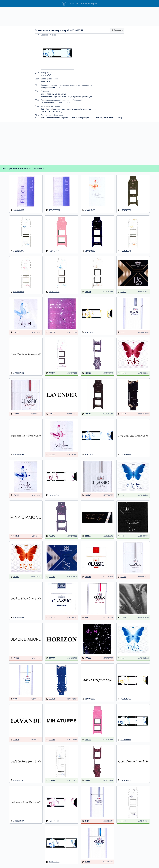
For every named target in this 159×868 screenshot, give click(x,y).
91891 (86, 821)
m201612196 (17, 455)
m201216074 (124, 251)
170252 (15, 495)
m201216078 (17, 292)
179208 (15, 658)
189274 (122, 536)
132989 (15, 414)
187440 (122, 618)
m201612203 (89, 699)
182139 (86, 292)
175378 (15, 536)
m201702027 (89, 455)
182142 (50, 373)
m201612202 (124, 780)
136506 (122, 577)
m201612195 (17, 373)
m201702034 (53, 862)
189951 (86, 780)
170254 (50, 455)
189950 (86, 373)
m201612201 (17, 780)
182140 (122, 821)
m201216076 (53, 292)
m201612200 (17, 618)
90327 (86, 618)
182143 (50, 536)
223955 (122, 292)
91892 (121, 332)
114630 (50, 414)
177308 (86, 658)
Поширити (117, 30)
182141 (50, 780)
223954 (50, 577)
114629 (15, 740)
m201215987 (89, 251)
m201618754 (124, 740)
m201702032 (53, 821)
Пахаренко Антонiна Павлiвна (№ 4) (56, 103)
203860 (122, 373)
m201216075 (17, 251)
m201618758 (53, 495)
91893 (86, 862)
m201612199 (124, 455)
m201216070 (53, 251)
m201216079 (124, 210)
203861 (122, 658)
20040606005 (17, 210)
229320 (50, 658)
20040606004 (53, 210)
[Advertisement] (79, 17)
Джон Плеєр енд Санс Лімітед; (53, 94)
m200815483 (89, 210)
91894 (14, 699)
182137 (86, 414)
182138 (86, 740)
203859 (122, 495)
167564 (50, 618)
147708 (86, 577)
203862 (15, 577)
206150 (122, 414)
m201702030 (89, 332)
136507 (86, 495)
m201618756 (124, 699)
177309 (50, 332)
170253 (15, 332)
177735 (50, 740)
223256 (86, 536)
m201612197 (17, 821)
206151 (50, 699)
